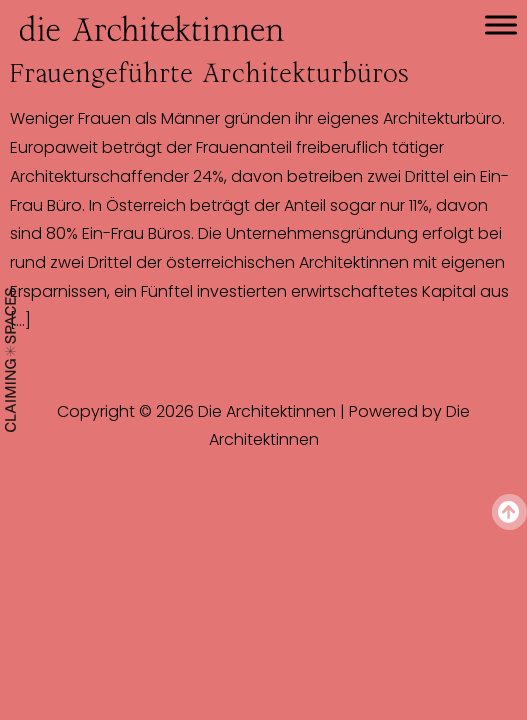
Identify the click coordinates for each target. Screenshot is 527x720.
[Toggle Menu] (501, 24)
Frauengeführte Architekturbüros (209, 73)
